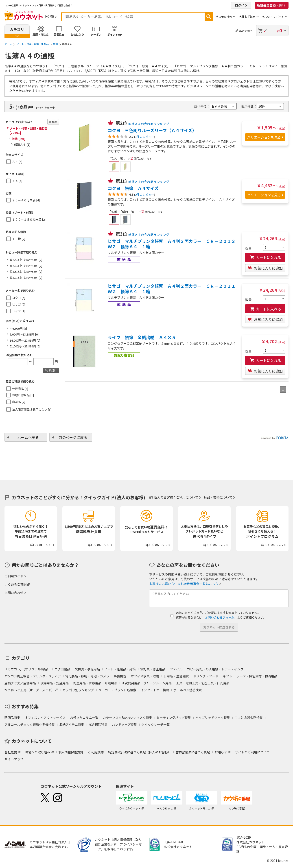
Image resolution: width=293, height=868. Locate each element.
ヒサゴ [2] (19, 304)
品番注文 (59, 34)
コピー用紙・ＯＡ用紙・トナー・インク (215, 669)
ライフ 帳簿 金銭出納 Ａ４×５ (142, 337)
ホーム (9, 44)
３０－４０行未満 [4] (26, 200)
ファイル (176, 669)
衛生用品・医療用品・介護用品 (95, 683)
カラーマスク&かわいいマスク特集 (127, 718)
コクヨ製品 (62, 669)
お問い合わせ (14, 593)
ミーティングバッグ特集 (174, 718)
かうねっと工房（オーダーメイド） (30, 690)
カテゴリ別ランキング (78, 690)
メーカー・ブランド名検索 (117, 690)
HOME (50, 16)
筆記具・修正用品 (153, 669)
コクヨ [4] (19, 298)
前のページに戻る (73, 437)
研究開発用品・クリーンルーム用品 (147, 683)
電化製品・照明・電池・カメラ (87, 676)
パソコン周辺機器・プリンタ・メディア (33, 676)
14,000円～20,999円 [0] (25, 340)
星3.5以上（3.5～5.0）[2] (26, 272)
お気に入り (77, 34)
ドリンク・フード (206, 676)
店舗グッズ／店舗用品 (20, 683)
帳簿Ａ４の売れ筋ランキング (149, 124)
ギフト (227, 676)
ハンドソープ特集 (124, 724)
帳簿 (55, 44)
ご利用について (187, 497)
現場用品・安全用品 (55, 683)
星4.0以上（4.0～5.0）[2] (26, 266)
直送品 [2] (19, 402)
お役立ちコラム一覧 (84, 718)
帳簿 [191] (19, 139)
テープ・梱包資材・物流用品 (257, 676)
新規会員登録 (272, 5)
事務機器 (120, 676)
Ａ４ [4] (17, 162)
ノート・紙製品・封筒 (120, 669)
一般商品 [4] (20, 389)
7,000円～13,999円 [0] (24, 334)
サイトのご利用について (252, 752)
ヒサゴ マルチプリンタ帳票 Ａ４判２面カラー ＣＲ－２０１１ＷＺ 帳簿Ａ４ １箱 (172, 289)
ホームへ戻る (28, 437)
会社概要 (11, 752)
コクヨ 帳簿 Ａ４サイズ (133, 188)
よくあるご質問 (15, 584)
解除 (55, 122)
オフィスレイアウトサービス (45, 718)
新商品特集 (12, 718)
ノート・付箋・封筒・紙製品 (33, 44)
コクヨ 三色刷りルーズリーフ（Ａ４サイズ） (152, 130)
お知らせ (221, 752)
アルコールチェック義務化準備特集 (30, 724)
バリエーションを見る (264, 137)
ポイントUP (115, 34)
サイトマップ (14, 759)
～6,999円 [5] (18, 328)
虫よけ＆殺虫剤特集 (249, 718)
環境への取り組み (38, 752)
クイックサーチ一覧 (155, 724)
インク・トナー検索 (155, 690)
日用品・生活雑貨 (176, 676)
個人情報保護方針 (71, 752)
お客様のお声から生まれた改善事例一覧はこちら (184, 584)
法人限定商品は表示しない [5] (32, 409)
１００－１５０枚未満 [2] (29, 219)
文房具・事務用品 (87, 669)
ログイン (241, 5)
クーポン (96, 34)
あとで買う (246, 31)
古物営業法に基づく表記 (193, 752)
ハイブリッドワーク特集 (213, 718)
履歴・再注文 (41, 34)
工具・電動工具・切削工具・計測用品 (203, 683)
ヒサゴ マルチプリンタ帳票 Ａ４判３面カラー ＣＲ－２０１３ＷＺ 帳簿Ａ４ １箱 (172, 244)
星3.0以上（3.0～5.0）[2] (26, 278)
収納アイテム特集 (72, 724)
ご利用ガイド (14, 576)
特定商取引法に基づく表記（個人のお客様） (140, 752)
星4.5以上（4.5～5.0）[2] (26, 260)
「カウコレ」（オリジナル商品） (27, 669)
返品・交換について (218, 497)
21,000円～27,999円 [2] (25, 346)
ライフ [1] (19, 311)
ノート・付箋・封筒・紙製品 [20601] (29, 131)
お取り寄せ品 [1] (23, 395)
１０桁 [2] (19, 239)
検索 (209, 17)
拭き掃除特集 (98, 724)
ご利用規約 (96, 752)
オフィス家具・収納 (145, 676)
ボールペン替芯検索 (188, 690)
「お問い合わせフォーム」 (220, 617)
